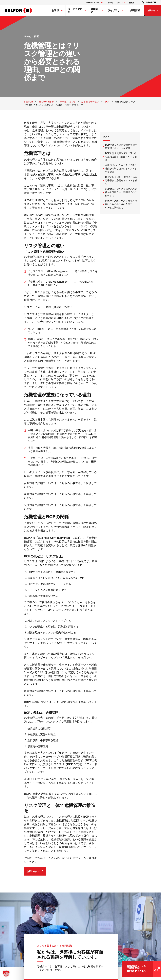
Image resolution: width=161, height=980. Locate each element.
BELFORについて (93, 3)
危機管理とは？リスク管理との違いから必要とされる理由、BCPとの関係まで (137, 204)
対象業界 (94, 10)
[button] (149, 3)
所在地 (110, 3)
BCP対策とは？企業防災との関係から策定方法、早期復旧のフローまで (137, 192)
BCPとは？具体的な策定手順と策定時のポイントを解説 (137, 147)
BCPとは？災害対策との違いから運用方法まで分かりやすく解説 (137, 157)
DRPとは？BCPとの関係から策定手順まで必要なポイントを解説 (137, 180)
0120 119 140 (132, 961)
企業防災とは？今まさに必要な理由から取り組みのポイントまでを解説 (137, 169)
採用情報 (135, 10)
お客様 (55, 10)
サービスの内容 (75, 10)
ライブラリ (114, 10)
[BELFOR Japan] (18, 10)
